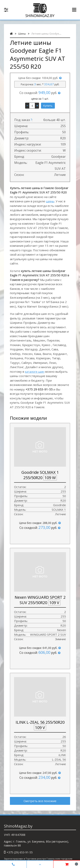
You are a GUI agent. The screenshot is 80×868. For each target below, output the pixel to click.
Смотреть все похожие (40, 801)
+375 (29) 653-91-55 (20, 852)
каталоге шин (35, 372)
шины (50, 201)
